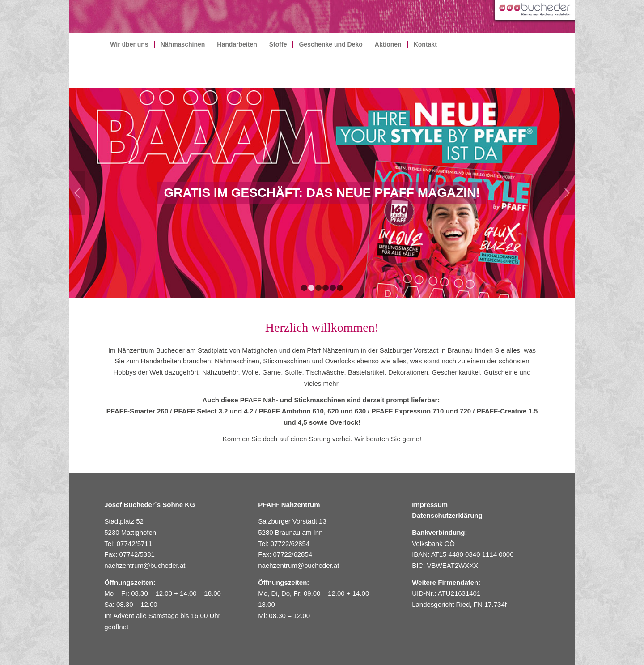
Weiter (567, 193)
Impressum (430, 505)
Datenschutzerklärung (447, 515)
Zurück (77, 193)
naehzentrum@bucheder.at (146, 565)
